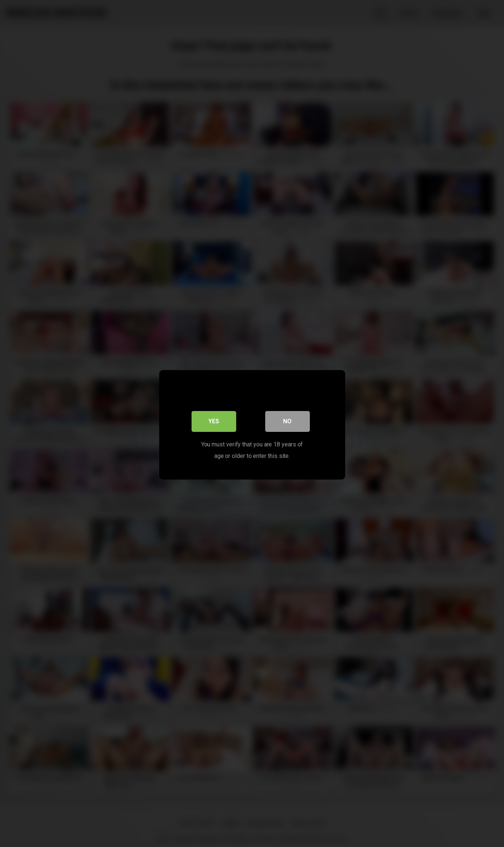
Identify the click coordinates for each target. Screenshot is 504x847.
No (287, 420)
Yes (214, 420)
